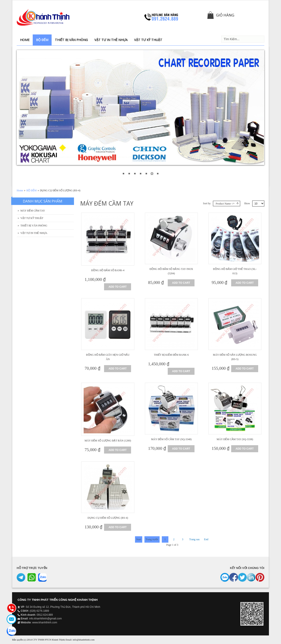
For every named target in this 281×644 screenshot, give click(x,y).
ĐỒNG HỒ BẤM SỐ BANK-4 (108, 270)
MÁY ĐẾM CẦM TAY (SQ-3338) (235, 439)
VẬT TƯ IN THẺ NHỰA (34, 233)
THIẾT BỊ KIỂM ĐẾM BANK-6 (171, 355)
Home (20, 190)
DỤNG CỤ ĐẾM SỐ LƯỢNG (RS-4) (108, 518)
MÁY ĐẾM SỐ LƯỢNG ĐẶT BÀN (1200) (108, 441)
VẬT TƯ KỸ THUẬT (32, 218)
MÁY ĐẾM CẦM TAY (33, 211)
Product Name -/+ (225, 204)
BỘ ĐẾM (31, 190)
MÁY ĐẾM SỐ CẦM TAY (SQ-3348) (171, 439)
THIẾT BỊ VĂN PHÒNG (34, 226)
